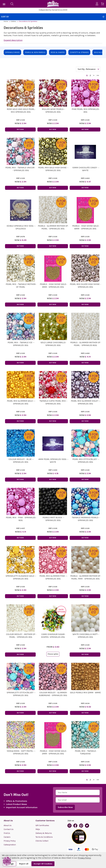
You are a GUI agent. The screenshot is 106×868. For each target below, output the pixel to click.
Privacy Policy (10, 841)
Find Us (7, 833)
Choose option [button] (53, 654)
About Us (8, 825)
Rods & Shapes (58, 52)
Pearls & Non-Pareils (35, 52)
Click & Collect (42, 841)
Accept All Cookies (43, 864)
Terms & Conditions (44, 837)
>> (98, 75)
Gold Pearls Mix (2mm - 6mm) (85, 693)
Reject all (24, 864)
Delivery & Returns (44, 833)
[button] (7, 861)
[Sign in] (98, 4)
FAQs (38, 829)
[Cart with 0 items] (103, 4)
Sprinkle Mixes (12, 52)
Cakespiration (10, 845)
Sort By (53, 17)
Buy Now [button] (20, 129)
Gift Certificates (42, 825)
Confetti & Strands (79, 52)
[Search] (12, 4)
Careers (7, 837)
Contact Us (9, 829)
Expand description (13, 40)
